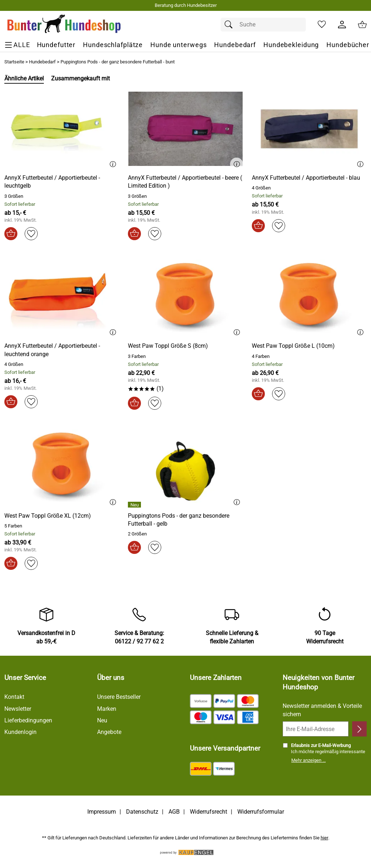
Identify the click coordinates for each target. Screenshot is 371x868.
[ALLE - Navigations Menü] (18, 45)
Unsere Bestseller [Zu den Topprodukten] (119, 697)
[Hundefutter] (56, 45)
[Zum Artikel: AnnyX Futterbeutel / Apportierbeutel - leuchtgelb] (62, 129)
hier (324, 838)
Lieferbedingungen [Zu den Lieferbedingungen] (28, 720)
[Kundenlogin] (342, 25)
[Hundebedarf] (235, 45)
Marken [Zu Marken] (107, 709)
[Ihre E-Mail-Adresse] (316, 729)
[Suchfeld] (263, 25)
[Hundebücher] (348, 45)
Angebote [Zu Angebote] (109, 732)
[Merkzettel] (322, 25)
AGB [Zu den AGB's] (174, 812)
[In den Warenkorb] (11, 234)
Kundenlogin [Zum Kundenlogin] (20, 732)
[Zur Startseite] (64, 25)
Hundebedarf (42, 62)
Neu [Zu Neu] (102, 720)
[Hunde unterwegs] (178, 45)
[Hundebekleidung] (291, 45)
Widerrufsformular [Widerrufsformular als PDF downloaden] (261, 812)
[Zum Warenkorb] (362, 25)
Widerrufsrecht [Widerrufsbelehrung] (209, 812)
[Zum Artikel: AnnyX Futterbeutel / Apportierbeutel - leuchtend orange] (62, 297)
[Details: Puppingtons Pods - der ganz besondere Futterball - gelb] (135, 505)
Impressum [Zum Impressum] (102, 812)
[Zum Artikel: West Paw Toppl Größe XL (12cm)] (48, 516)
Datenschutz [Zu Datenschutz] (142, 812)
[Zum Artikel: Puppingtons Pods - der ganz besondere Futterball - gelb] (185, 520)
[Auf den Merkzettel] (31, 234)
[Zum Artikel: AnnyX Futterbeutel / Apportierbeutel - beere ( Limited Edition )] (185, 129)
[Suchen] (230, 25)
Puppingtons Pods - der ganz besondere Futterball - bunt (118, 62)
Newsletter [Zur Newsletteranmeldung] (18, 709)
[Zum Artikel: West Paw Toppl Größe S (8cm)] (168, 346)
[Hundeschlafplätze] (113, 45)
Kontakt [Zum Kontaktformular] (14, 697)
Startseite (14, 62)
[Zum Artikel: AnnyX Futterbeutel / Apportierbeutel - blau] (309, 129)
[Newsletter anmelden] (359, 729)
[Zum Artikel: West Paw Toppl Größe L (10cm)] (293, 346)
